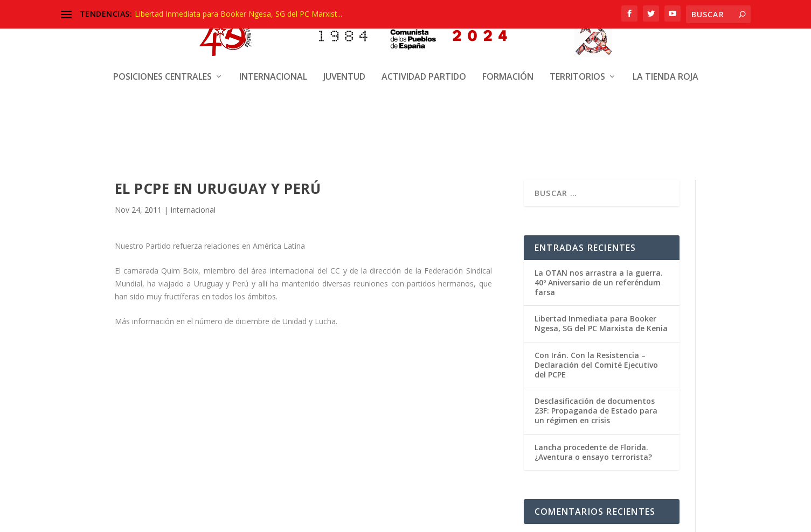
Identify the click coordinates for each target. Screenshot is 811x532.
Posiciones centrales (162, 69)
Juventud (344, 69)
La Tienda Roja (666, 69)
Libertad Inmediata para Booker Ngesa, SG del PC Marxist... (238, 14)
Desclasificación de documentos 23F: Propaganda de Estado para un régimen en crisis (596, 409)
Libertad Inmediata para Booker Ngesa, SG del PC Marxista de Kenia (601, 322)
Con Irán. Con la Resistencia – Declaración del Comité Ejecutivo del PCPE (596, 363)
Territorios (577, 69)
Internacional (273, 69)
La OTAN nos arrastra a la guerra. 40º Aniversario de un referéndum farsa (599, 281)
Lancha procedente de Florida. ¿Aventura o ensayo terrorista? (593, 450)
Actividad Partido (424, 69)
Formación (508, 69)
